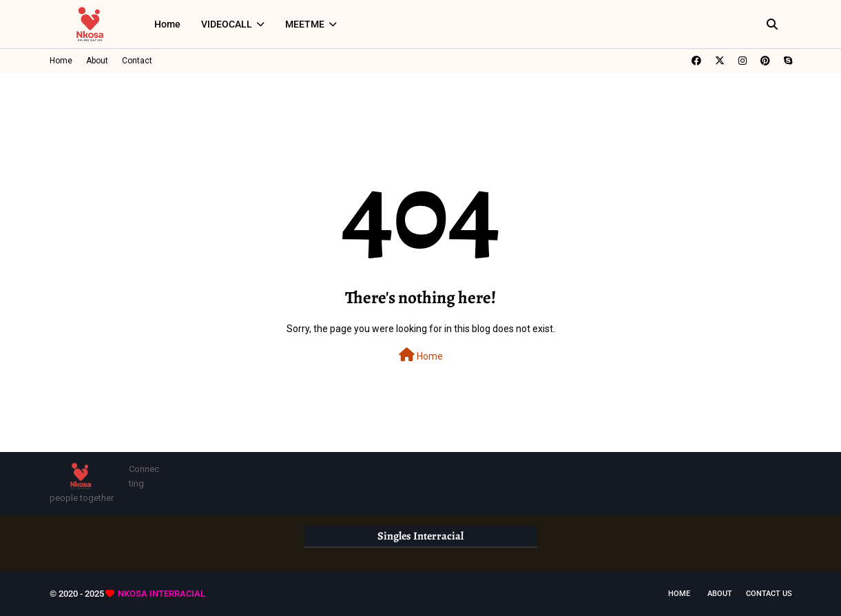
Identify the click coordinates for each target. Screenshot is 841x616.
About (97, 61)
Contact (137, 61)
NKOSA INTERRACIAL (162, 594)
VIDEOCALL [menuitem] (227, 24)
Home (61, 61)
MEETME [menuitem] (305, 24)
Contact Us (769, 594)
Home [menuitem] (167, 24)
